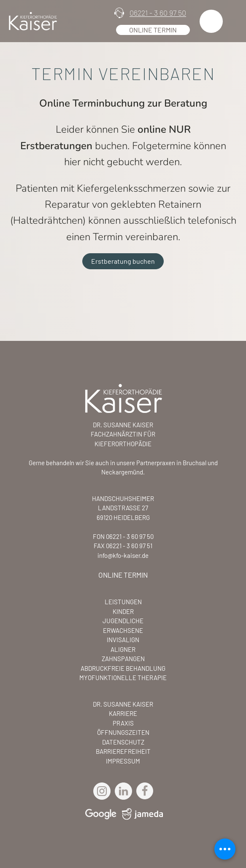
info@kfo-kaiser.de (123, 555)
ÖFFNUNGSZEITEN (123, 732)
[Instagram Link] (104, 791)
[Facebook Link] (145, 791)
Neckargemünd (122, 472)
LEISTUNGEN (123, 602)
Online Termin (153, 30)
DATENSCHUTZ (123, 742)
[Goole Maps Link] (100, 814)
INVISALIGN (123, 640)
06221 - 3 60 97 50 (158, 13)
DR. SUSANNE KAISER (123, 704)
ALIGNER (123, 649)
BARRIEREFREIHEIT (123, 751)
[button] (211, 21)
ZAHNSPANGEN (123, 659)
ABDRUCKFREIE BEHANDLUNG (123, 668)
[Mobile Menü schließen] (225, 849)
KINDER (123, 611)
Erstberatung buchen (123, 261)
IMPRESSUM (123, 761)
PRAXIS (123, 723)
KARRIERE (123, 713)
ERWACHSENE (123, 630)
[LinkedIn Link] (126, 791)
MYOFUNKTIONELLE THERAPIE (123, 678)
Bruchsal (195, 463)
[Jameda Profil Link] (140, 816)
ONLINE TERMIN (123, 575)
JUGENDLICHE (123, 621)
